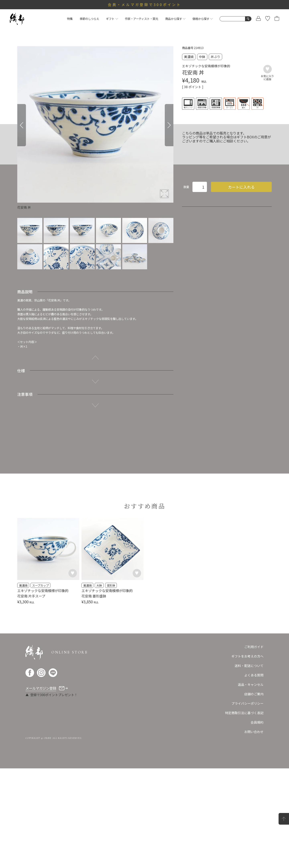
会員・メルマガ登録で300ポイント (144, 5)
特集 (70, 19)
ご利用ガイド (254, 647)
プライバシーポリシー (247, 703)
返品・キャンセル (251, 685)
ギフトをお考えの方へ (247, 656)
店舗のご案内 (254, 694)
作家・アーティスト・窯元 (141, 19)
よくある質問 (254, 675)
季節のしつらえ (89, 19)
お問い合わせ (254, 732)
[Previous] (22, 125)
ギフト (112, 19)
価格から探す (203, 19)
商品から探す (175, 19)
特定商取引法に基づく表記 (244, 713)
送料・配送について (249, 666)
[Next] (169, 125)
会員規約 (257, 722)
